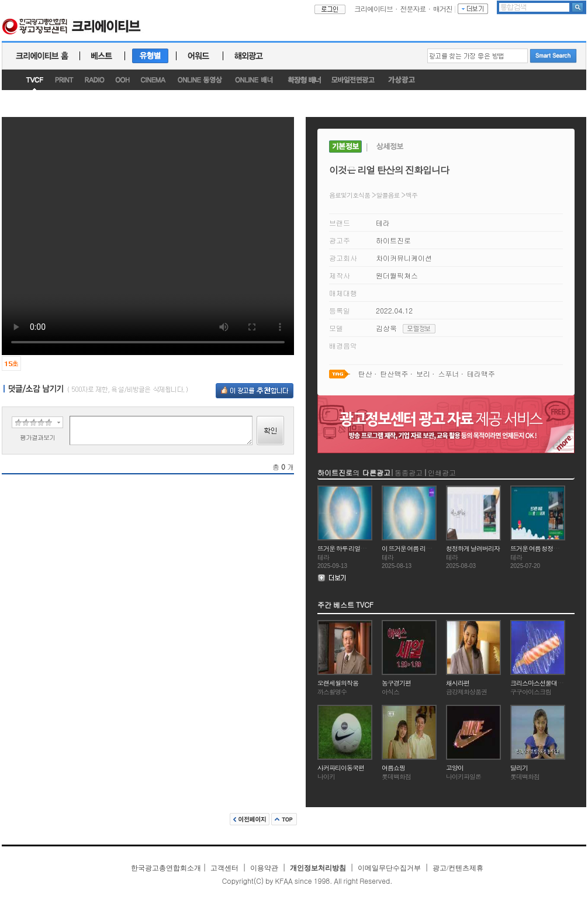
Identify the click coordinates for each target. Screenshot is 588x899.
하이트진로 (393, 240)
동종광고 (409, 472)
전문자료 (413, 8)
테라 (383, 223)
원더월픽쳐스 (397, 275)
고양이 (455, 768)
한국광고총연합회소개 (166, 868)
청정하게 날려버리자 (473, 548)
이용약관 (264, 868)
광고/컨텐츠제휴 (458, 868)
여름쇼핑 (393, 768)
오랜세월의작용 (338, 683)
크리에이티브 (373, 8)
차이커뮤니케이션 (404, 258)
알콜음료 (388, 195)
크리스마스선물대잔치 (539, 683)
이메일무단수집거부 (389, 868)
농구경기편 (396, 683)
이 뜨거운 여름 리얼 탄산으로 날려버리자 (434, 548)
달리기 (519, 768)
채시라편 (458, 683)
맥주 (411, 195)
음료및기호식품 (350, 195)
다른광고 (376, 472)
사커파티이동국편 (341, 768)
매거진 (443, 8)
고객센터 (224, 868)
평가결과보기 (37, 437)
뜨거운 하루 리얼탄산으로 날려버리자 (366, 548)
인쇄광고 (442, 472)
